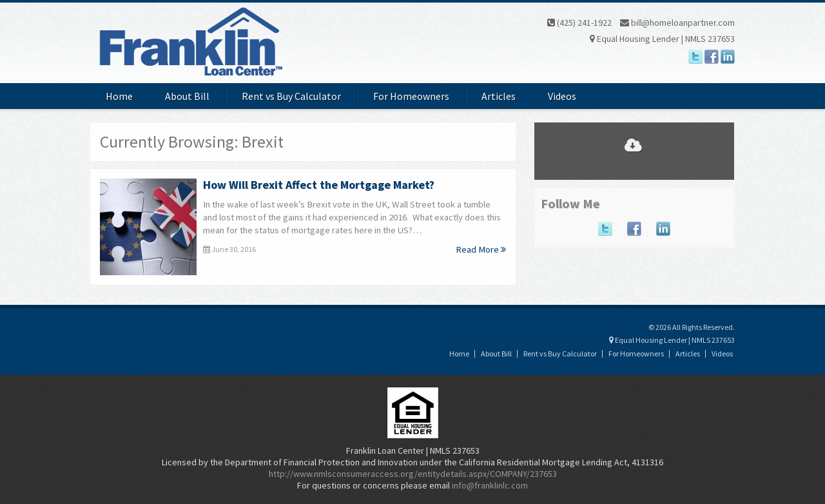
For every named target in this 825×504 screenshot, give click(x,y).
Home (119, 96)
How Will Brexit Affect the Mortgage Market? (319, 185)
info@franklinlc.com (490, 485)
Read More (481, 249)
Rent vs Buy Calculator (291, 96)
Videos (562, 96)
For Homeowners (411, 96)
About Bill (187, 96)
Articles (499, 96)
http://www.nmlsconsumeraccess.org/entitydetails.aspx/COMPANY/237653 (413, 474)
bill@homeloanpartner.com (677, 23)
